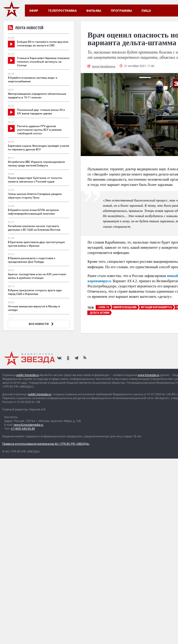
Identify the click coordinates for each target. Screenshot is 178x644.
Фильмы (94, 11)
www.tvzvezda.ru (148, 375)
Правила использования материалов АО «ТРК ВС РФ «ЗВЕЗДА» (46, 444)
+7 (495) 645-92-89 (23, 429)
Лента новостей (26, 28)
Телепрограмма (62, 11)
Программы (121, 11)
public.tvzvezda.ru (28, 375)
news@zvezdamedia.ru (28, 425)
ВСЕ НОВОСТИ (42, 324)
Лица (146, 11)
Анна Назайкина (104, 66)
